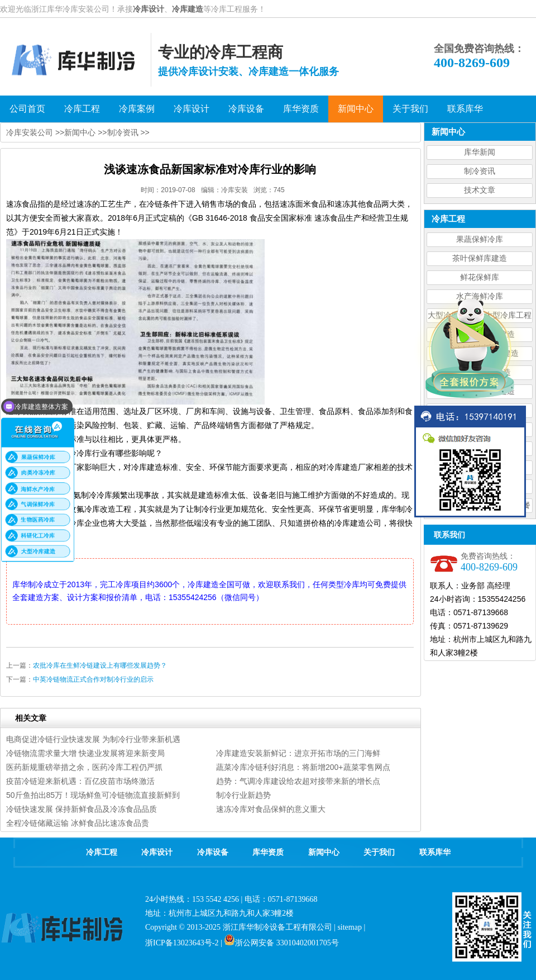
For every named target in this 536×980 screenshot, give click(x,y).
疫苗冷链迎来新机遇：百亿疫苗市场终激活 (80, 781)
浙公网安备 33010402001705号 (281, 943)
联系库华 (435, 852)
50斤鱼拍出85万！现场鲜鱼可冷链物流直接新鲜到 (93, 795)
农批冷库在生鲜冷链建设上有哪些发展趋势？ (100, 665)
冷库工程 (102, 852)
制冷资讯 (480, 171)
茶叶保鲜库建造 (480, 258)
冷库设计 (149, 9)
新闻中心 (80, 132)
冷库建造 (188, 9)
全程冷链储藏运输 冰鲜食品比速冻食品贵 (78, 823)
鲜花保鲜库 (480, 277)
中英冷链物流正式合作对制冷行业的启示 (93, 679)
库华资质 (268, 852)
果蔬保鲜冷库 (480, 239)
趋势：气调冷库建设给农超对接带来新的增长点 (298, 781)
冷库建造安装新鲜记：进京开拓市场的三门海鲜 (298, 753)
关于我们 (379, 852)
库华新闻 (480, 152)
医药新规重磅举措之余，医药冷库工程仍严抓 (84, 767)
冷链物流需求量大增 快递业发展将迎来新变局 (85, 753)
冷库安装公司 (30, 132)
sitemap (350, 927)
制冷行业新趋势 (243, 795)
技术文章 (480, 190)
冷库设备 (213, 852)
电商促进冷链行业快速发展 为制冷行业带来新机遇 (93, 739)
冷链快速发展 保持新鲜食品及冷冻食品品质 (82, 809)
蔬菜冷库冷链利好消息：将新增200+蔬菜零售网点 (303, 767)
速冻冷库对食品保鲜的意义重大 (271, 809)
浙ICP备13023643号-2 (182, 943)
